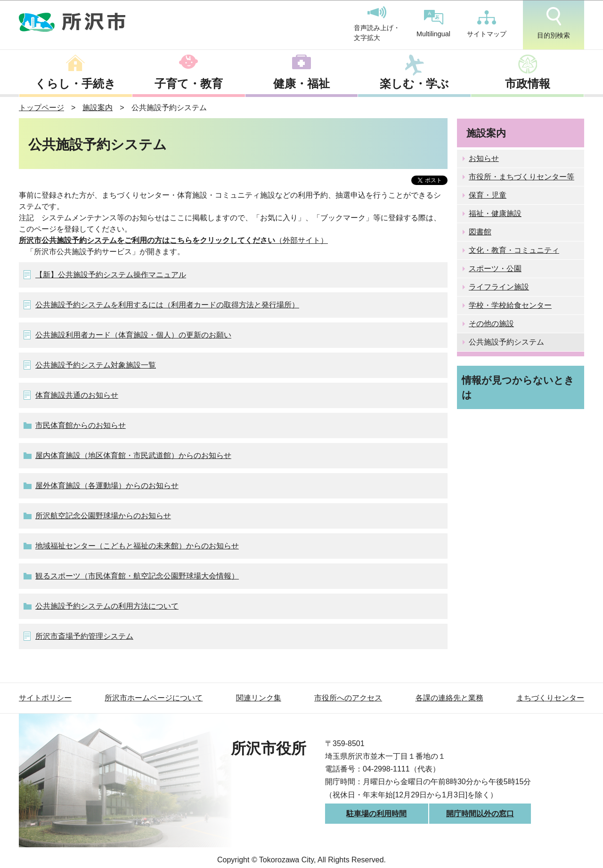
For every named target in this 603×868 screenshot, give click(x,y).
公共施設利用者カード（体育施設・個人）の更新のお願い (133, 335)
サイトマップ (487, 24)
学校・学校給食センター (510, 305)
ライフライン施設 (499, 287)
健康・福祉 (301, 84)
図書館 (480, 232)
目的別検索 (554, 23)
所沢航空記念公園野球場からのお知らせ (103, 516)
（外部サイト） (173, 240)
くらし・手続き (75, 84)
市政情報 (528, 84)
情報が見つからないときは (518, 387)
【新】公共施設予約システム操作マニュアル (111, 275)
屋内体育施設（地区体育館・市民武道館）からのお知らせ (133, 455)
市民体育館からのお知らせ (81, 425)
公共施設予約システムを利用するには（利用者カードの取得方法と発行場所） (167, 305)
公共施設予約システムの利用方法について (107, 606)
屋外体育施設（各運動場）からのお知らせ (107, 486)
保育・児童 (488, 195)
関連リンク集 (259, 698)
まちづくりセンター (550, 698)
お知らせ (484, 158)
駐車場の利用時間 (376, 814)
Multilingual (433, 24)
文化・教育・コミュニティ (514, 250)
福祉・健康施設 (495, 213)
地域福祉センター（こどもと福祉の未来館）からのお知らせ (137, 546)
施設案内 (98, 108)
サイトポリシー (45, 698)
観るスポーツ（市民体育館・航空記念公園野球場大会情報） (137, 576)
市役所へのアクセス (348, 698)
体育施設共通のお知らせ (77, 395)
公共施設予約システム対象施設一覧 (96, 365)
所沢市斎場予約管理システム (84, 636)
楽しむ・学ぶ (414, 84)
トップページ (41, 108)
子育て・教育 (189, 84)
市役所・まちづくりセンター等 (522, 177)
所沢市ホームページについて (154, 698)
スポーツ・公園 (495, 269)
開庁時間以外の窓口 (480, 814)
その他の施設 (491, 324)
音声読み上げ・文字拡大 (377, 24)
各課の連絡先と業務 (449, 698)
